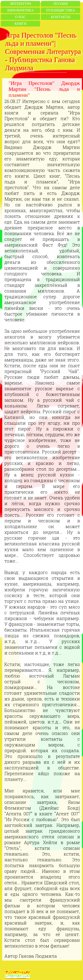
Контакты (61, 17)
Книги (21, 24)
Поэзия (61, 4)
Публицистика (60, 10)
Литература (20, 4)
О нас (21, 17)
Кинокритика (20, 10)
